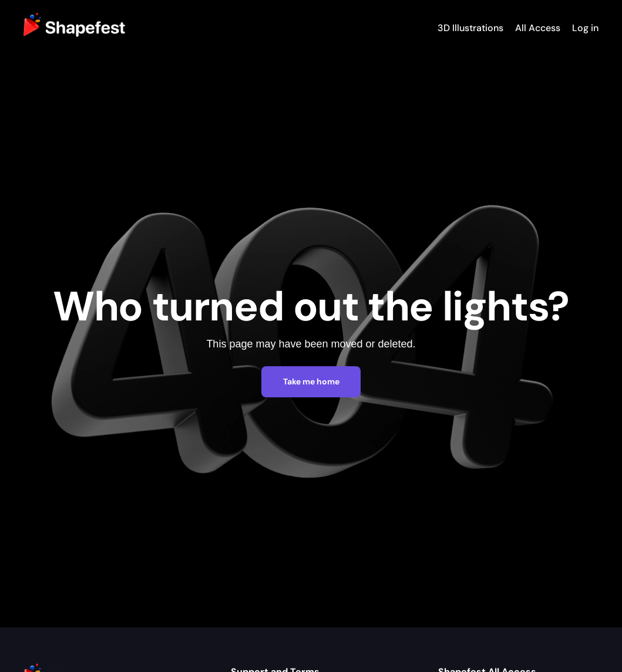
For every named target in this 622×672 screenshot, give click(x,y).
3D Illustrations (470, 28)
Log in (585, 28)
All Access (538, 28)
